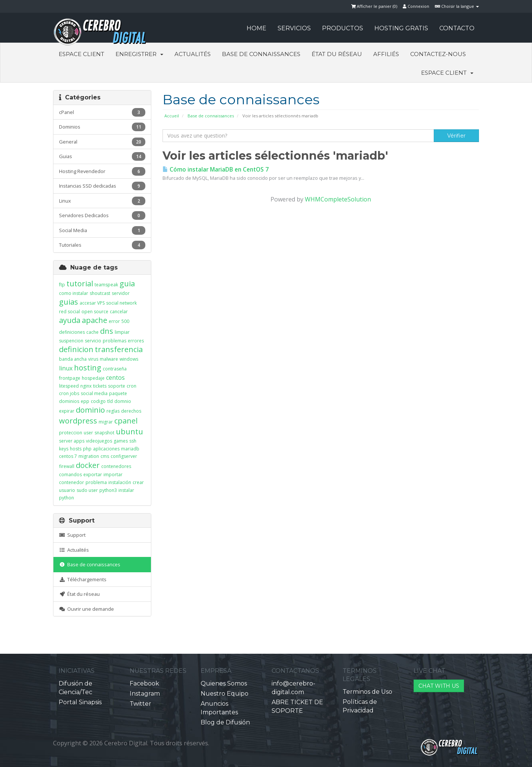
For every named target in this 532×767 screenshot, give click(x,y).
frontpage (70, 378)
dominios (69, 401)
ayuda (70, 320)
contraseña (115, 369)
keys (64, 449)
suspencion (71, 341)
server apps (72, 441)
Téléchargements (83, 579)
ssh (133, 441)
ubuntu (129, 432)
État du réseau (337, 54)
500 (125, 321)
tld (110, 401)
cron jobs (69, 393)
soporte (117, 386)
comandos (70, 475)
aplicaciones (106, 449)
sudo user (87, 490)
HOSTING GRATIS (401, 28)
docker (88, 465)
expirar (67, 411)
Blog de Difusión (225, 722)
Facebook (144, 683)
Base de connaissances (261, 54)
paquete (118, 393)
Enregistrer (139, 54)
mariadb (130, 449)
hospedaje (93, 378)
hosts (76, 449)
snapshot (104, 433)
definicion (76, 349)
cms (105, 456)
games (121, 441)
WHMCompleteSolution (338, 199)
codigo (98, 401)
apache (95, 320)
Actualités (193, 54)
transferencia (119, 349)
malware (109, 359)
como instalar (74, 293)
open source (95, 312)
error (114, 321)
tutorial (80, 284)
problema (96, 482)
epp (85, 401)
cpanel (126, 421)
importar (113, 475)
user (88, 433)
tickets (100, 386)
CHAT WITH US (439, 686)
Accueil (172, 116)
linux (66, 368)
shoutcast (100, 293)
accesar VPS (92, 303)
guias (69, 302)
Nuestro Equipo (225, 694)
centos (115, 378)
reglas (113, 411)
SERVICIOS (294, 28)
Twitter (140, 704)
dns (107, 331)
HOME (256, 28)
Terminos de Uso (367, 692)
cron (132, 386)
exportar (93, 475)
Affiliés (386, 54)
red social (69, 312)
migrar (106, 422)
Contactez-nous (438, 54)
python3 (108, 490)
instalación (120, 482)
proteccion (71, 433)
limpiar (122, 332)
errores (136, 341)
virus (93, 359)
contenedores (116, 466)
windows (129, 359)
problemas (115, 341)
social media (94, 393)
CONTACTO (457, 28)
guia (127, 284)
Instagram (145, 694)
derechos (131, 411)
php (87, 449)
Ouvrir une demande (86, 609)
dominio (90, 410)
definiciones (72, 332)
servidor (121, 293)
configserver (124, 456)
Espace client (81, 54)
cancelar (119, 312)
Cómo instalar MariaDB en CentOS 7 (216, 170)
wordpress (78, 421)
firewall (67, 466)
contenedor (72, 482)
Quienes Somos (224, 683)
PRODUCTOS (343, 28)
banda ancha (73, 359)
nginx (86, 386)
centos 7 (68, 456)
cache (92, 332)
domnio (123, 401)
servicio (93, 341)
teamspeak (106, 285)
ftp (62, 285)
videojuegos (99, 441)
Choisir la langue (457, 6)
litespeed (69, 386)
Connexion (416, 6)
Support (72, 535)
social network (121, 303)
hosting (88, 368)
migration (89, 456)
